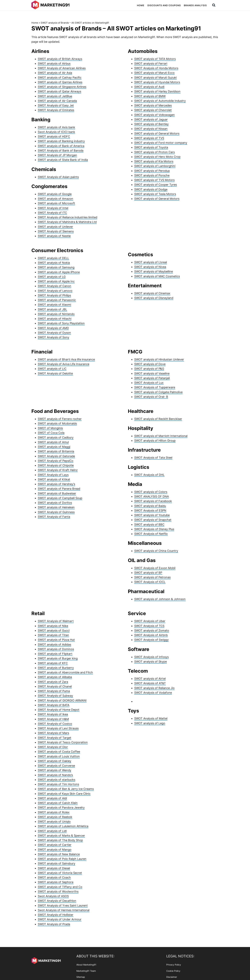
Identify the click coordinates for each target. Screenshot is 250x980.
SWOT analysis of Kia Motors (154, 161)
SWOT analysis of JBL (52, 309)
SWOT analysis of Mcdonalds (57, 423)
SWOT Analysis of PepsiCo (56, 461)
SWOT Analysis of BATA (54, 705)
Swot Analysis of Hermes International (64, 910)
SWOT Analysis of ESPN (150, 510)
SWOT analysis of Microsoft (56, 203)
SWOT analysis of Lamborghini (155, 166)
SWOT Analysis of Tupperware (155, 387)
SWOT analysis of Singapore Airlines (62, 87)
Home (35, 23)
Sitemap (81, 977)
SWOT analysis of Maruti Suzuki (155, 78)
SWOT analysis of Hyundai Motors (157, 82)
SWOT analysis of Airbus (54, 64)
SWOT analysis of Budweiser (57, 493)
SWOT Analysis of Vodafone (153, 693)
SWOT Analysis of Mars (53, 733)
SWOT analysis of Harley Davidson (157, 91)
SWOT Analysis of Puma (54, 691)
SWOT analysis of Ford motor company (161, 143)
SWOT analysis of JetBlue (55, 96)
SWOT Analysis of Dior (53, 747)
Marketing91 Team (86, 971)
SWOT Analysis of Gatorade (56, 456)
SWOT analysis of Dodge (151, 189)
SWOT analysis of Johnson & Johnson (160, 599)
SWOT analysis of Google (55, 194)
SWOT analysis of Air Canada (57, 101)
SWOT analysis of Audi (149, 87)
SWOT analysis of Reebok (55, 817)
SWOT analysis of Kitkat (54, 479)
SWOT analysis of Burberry (56, 668)
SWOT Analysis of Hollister (56, 915)
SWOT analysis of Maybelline (154, 271)
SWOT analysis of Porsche (152, 175)
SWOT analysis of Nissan (151, 129)
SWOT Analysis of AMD (53, 328)
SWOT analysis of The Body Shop (60, 840)
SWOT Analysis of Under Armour (60, 919)
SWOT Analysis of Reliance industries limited (68, 217)
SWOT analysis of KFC (53, 663)
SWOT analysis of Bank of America (61, 146)
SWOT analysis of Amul (53, 442)
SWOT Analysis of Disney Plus (154, 529)
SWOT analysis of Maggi (54, 447)
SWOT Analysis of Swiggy (151, 640)
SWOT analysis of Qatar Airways (59, 91)
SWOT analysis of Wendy (55, 770)
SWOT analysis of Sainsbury (57, 863)
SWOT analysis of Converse (56, 766)
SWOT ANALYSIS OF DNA (152, 496)
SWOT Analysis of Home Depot (59, 710)
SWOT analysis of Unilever (55, 227)
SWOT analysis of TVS (149, 138)
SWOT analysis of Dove (150, 364)
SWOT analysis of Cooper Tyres (156, 185)
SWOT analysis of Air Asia (55, 73)
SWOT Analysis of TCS (149, 626)
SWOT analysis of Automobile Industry (160, 101)
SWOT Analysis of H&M (53, 719)
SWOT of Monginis (50, 428)
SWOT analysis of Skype (151, 662)
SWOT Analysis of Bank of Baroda (61, 151)
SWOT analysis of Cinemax (152, 293)
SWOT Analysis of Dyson (54, 333)
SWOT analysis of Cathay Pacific (60, 78)
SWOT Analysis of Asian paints (58, 177)
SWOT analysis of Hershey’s (56, 484)
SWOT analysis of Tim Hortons (58, 784)
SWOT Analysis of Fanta (54, 517)
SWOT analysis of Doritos (55, 503)
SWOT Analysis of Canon (55, 286)
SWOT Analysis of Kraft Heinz (58, 470)
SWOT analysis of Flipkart (55, 654)
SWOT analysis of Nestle (54, 236)
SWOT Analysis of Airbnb (151, 635)
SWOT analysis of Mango (55, 850)
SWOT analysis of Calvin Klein (58, 803)
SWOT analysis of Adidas (54, 644)
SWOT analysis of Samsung (56, 267)
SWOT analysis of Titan (53, 635)
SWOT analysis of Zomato (152, 630)
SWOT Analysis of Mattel (151, 718)
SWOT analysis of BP (148, 573)
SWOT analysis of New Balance (59, 854)
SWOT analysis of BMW (150, 96)
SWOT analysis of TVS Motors (154, 180)
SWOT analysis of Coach (54, 877)
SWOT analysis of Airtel (150, 679)
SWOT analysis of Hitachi (55, 319)
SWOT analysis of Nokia (54, 263)
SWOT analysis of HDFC (54, 136)
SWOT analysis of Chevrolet (153, 110)
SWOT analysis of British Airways (60, 59)
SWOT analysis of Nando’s (55, 775)
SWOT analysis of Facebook (153, 501)
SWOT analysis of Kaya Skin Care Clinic (64, 794)
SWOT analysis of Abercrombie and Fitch (65, 672)
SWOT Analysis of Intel (53, 208)
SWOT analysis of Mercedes (153, 105)
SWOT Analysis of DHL (149, 475)
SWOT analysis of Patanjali (152, 378)
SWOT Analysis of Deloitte (55, 373)
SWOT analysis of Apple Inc (56, 281)
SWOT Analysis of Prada (54, 924)
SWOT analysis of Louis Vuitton (59, 756)
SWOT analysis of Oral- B (151, 397)
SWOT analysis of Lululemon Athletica (63, 826)
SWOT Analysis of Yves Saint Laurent (63, 906)
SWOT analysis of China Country (156, 551)
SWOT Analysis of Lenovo (55, 291)
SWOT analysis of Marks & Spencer (61, 836)
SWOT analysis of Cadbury (56, 437)
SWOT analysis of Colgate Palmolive (158, 392)
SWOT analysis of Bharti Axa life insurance (66, 359)
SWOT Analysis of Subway (55, 696)
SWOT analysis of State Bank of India (63, 160)
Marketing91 (51, 5)
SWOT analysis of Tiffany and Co (60, 887)
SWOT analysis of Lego (150, 723)
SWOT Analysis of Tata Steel (153, 458)
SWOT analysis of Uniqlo (54, 822)
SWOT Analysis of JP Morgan (57, 155)
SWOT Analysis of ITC (52, 213)
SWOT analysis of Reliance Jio (154, 688)
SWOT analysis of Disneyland (154, 298)
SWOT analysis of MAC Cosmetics (157, 276)
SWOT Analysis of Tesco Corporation (63, 742)
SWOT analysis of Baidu (150, 506)
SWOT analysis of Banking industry (61, 141)
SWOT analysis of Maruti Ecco (154, 73)
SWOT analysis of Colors (151, 492)
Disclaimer (172, 977)
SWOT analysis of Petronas (152, 577)
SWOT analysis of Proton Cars (154, 152)
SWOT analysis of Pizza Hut (56, 640)
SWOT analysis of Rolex (54, 812)
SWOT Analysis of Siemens (56, 231)
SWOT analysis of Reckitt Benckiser (158, 419)
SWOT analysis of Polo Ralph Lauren (62, 859)
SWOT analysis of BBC (149, 524)
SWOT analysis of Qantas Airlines (60, 82)
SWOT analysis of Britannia (56, 451)
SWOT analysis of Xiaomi (54, 305)
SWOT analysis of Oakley (55, 761)
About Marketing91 (86, 965)
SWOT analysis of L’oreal (151, 262)
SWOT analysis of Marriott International (161, 436)
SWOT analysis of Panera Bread (59, 489)
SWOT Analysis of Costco (55, 724)
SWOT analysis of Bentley (151, 124)
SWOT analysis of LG (52, 277)
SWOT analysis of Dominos (56, 649)
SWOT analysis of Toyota (151, 147)
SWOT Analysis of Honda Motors (156, 68)
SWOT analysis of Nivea (150, 267)
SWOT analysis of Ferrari (151, 64)
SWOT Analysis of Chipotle (56, 465)
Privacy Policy (174, 965)
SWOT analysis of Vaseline (152, 373)
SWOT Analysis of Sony (53, 337)
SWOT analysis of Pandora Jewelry (61, 808)
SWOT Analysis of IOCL (150, 582)
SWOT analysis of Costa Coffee (59, 752)
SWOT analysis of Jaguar (151, 119)
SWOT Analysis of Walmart (56, 621)
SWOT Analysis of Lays (53, 475)
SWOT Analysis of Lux (149, 383)
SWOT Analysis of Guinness (56, 512)
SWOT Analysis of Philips (54, 295)
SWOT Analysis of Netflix (151, 534)
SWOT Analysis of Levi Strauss (58, 728)
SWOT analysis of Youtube (152, 515)
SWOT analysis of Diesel (54, 868)
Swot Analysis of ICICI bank (56, 132)
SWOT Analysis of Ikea (53, 714)
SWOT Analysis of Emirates (56, 110)
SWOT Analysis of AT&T (150, 683)
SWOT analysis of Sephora (56, 882)
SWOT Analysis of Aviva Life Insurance (64, 364)
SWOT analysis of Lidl (52, 831)
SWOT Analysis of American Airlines (62, 68)
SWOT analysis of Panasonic (57, 300)
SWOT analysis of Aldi (52, 798)
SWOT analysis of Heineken (56, 507)
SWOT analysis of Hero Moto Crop (157, 157)
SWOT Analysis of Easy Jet (56, 105)
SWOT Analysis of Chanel (55, 686)
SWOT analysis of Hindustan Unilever (159, 359)
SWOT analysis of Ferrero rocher (60, 419)
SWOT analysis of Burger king (58, 658)
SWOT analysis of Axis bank (56, 127)
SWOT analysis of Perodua (152, 171)
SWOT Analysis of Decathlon (57, 901)
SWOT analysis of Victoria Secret (60, 873)
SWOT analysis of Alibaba (55, 677)
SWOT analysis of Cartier (55, 845)
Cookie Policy (173, 971)
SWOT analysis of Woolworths (58, 891)
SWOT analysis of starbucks (57, 780)
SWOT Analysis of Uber (150, 621)
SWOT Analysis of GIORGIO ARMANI (62, 700)
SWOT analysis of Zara (53, 682)
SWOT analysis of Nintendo (56, 314)
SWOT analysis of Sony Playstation (61, 323)
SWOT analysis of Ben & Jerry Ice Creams (66, 789)
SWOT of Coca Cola (51, 433)
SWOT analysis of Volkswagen (154, 115)
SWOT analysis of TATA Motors (155, 59)
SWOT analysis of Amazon (55, 199)
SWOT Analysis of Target (55, 738)
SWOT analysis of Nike (53, 626)
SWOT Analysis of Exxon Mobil (155, 568)
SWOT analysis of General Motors (157, 133)
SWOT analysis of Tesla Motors (155, 194)
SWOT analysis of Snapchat (153, 520)
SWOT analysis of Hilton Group (155, 441)
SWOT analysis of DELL (53, 258)
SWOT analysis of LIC (52, 369)
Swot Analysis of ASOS (53, 896)
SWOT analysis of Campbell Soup (60, 498)
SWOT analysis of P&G (149, 369)
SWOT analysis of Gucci (54, 630)
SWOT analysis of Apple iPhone (59, 272)
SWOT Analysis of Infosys (151, 657)
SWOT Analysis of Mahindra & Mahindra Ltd (67, 222)
